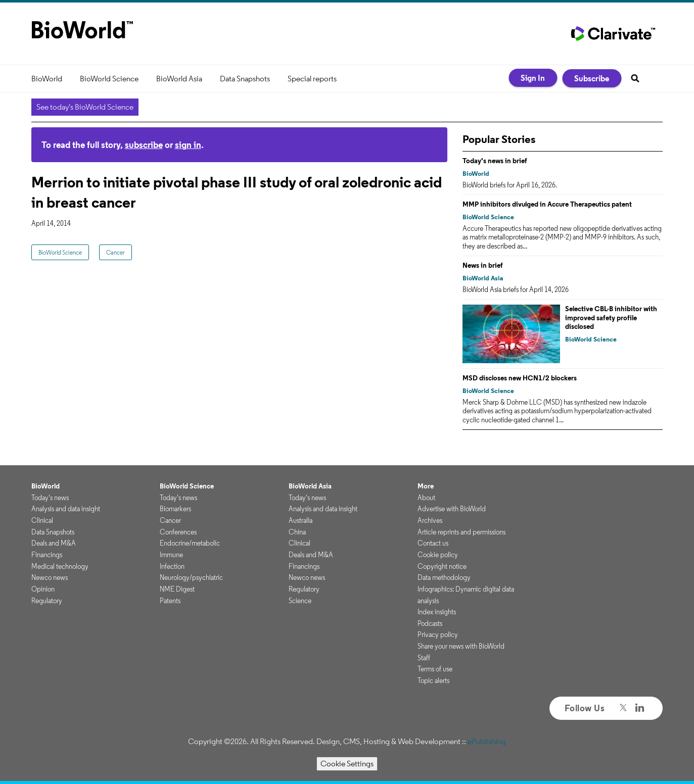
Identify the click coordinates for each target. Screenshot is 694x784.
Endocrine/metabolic (190, 543)
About (426, 498)
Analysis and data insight (66, 509)
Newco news (50, 577)
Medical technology (60, 566)
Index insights (437, 612)
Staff (424, 658)
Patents (170, 601)
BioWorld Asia (179, 79)
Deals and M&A (54, 543)
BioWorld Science (109, 79)
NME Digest (177, 589)
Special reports (312, 79)
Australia (300, 520)
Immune (171, 555)
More (426, 486)
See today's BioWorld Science (85, 107)
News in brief (483, 265)
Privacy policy (438, 634)
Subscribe (592, 78)
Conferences (178, 532)
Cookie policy (438, 555)
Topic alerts (433, 680)
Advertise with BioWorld (452, 509)
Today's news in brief (495, 161)
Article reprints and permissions (461, 532)
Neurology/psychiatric (191, 577)
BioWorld (47, 79)
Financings (47, 555)
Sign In (533, 78)
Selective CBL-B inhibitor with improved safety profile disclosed (611, 317)
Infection (172, 566)
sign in (188, 145)
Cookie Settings (347, 764)
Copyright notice (442, 566)
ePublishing (487, 741)
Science (300, 601)
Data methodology (444, 577)
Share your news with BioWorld (461, 646)
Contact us (433, 543)
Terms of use (435, 669)
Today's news (50, 498)
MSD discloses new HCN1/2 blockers (520, 378)
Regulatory (47, 601)
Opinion (43, 589)
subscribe (144, 145)
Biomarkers (175, 509)
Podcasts (430, 623)
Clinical (42, 520)
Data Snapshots (245, 79)
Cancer (115, 252)
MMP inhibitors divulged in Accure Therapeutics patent (547, 204)
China (297, 532)
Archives (430, 520)
